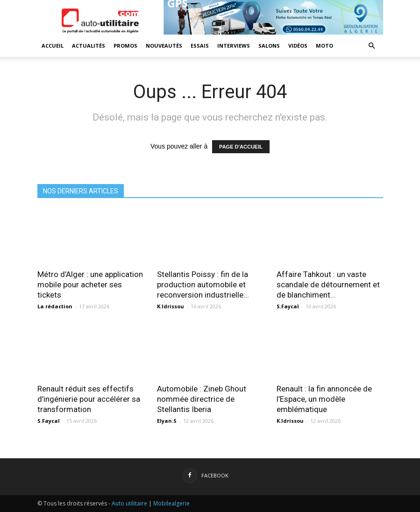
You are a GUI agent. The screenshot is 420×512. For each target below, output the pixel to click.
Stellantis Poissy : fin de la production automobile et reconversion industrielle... (203, 284)
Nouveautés (164, 46)
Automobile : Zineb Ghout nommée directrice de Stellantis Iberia (202, 399)
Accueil (53, 46)
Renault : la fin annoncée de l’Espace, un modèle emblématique (324, 399)
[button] (372, 46)
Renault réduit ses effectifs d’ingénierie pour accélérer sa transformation (89, 399)
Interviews (234, 46)
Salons (269, 46)
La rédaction (55, 306)
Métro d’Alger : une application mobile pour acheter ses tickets (90, 284)
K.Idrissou (171, 306)
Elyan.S (167, 421)
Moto (324, 46)
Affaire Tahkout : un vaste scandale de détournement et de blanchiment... (328, 284)
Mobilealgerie (171, 503)
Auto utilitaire (129, 503)
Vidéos (298, 46)
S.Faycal (288, 306)
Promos (125, 46)
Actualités (89, 46)
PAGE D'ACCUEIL (241, 147)
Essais (200, 46)
